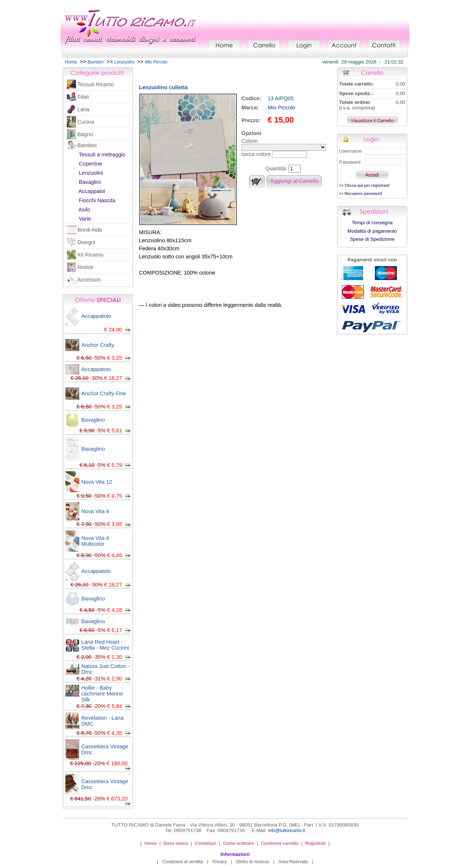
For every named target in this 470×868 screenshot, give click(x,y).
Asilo (84, 210)
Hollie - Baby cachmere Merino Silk (102, 694)
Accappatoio (96, 316)
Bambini (87, 145)
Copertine (91, 164)
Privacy (219, 862)
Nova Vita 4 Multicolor (95, 541)
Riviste (86, 267)
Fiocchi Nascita (97, 200)
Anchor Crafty (98, 345)
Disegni (86, 242)
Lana (84, 109)
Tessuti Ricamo (96, 84)
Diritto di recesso (253, 862)
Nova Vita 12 (97, 482)
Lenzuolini (91, 173)
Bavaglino (93, 420)
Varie (85, 219)
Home (71, 62)
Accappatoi (92, 191)
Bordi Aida (90, 230)
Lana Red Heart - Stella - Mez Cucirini (105, 645)
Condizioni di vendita (183, 862)
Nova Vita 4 (95, 511)
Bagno (85, 134)
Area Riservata (293, 862)
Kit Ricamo (91, 255)
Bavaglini (90, 182)
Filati (83, 97)
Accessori (89, 280)
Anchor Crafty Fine (104, 393)
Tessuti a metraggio (102, 155)
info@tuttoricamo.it (286, 831)
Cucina (86, 122)
